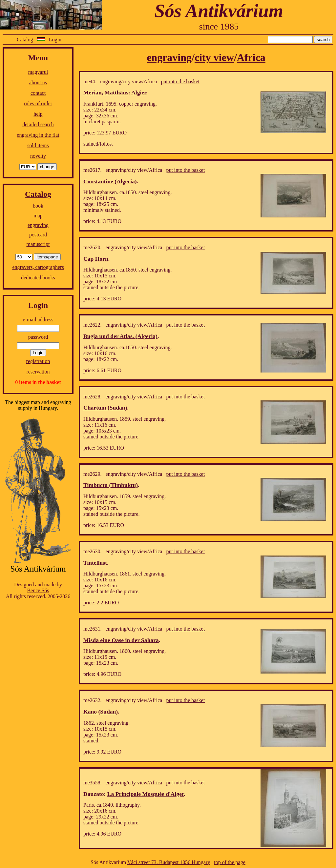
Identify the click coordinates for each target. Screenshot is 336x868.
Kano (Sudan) (101, 712)
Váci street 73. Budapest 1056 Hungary (169, 862)
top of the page (230, 862)
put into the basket (180, 81)
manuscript (38, 244)
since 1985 (219, 26)
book (38, 206)
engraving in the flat (38, 135)
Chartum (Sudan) (105, 408)
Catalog (25, 40)
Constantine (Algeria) (110, 181)
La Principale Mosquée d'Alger (146, 794)
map (38, 216)
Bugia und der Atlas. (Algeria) (120, 336)
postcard (38, 235)
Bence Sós (38, 590)
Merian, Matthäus (106, 92)
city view (214, 57)
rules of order (38, 103)
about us (38, 82)
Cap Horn (96, 259)
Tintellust (95, 563)
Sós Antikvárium (219, 11)
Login (55, 40)
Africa (251, 57)
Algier (139, 92)
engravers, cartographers (38, 267)
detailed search (38, 124)
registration (38, 361)
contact (38, 93)
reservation (38, 372)
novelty (38, 156)
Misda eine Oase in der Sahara (121, 640)
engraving (38, 225)
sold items (38, 145)
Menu (38, 58)
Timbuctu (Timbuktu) (111, 485)
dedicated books (38, 278)
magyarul (38, 72)
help (38, 114)
